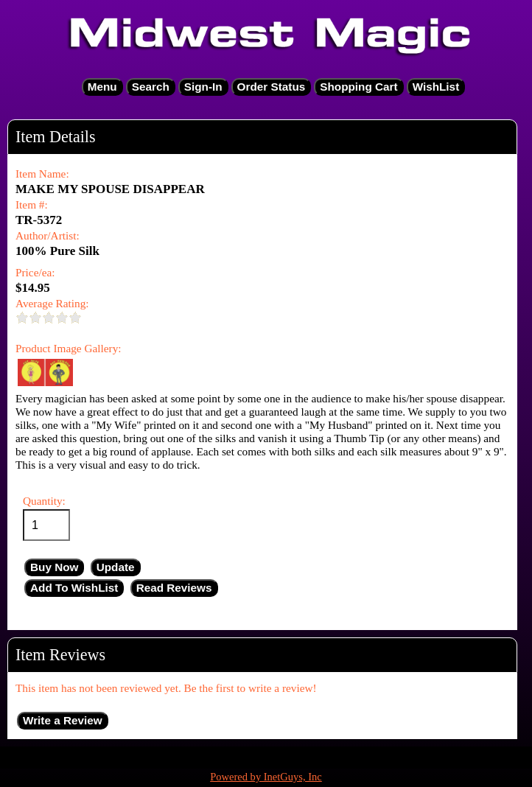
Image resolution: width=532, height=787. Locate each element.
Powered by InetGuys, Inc (266, 777)
